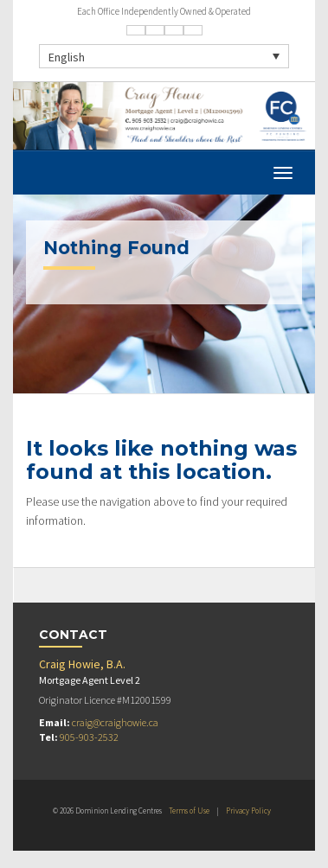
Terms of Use (189, 811)
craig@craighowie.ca (115, 722)
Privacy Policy (248, 811)
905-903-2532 (89, 737)
